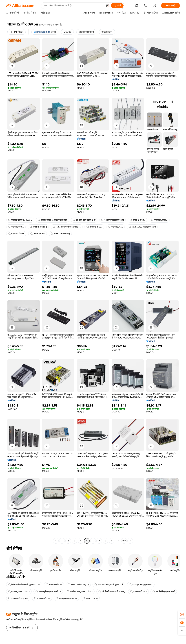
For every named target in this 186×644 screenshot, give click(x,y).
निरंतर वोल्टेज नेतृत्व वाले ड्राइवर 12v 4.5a (24, 585)
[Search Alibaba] (74, 6)
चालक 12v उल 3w (159, 220)
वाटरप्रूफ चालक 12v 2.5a (66, 598)
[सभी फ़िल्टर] (17, 32)
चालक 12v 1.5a (115, 227)
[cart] (146, 6)
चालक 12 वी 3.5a (54, 585)
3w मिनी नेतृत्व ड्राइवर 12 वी (164, 591)
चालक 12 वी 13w (16, 227)
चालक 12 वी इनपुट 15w (18, 598)
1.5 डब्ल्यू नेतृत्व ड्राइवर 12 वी (84, 220)
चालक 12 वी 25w (42, 598)
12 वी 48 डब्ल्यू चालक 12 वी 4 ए (80, 591)
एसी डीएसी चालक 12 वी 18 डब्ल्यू (111, 591)
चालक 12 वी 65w (94, 227)
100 (124, 541)
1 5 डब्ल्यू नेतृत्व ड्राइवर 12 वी (112, 220)
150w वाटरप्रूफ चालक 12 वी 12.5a (67, 227)
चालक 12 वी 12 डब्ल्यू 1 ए (78, 585)
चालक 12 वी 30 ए (16, 234)
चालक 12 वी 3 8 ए (138, 591)
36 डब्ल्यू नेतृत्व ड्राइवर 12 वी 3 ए (48, 591)
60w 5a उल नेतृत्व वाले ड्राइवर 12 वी (109, 585)
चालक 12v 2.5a (90, 598)
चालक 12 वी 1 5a (137, 220)
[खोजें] (117, 6)
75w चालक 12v (38, 234)
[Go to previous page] (56, 541)
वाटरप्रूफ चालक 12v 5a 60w (20, 220)
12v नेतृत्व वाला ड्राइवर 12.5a (141, 585)
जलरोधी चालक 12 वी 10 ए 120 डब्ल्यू (52, 220)
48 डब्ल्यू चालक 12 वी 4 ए (19, 591)
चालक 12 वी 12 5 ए (38, 227)
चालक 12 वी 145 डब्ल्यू (60, 234)
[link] (182, 614)
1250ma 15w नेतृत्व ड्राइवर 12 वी (142, 227)
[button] (108, 6)
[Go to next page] (130, 541)
